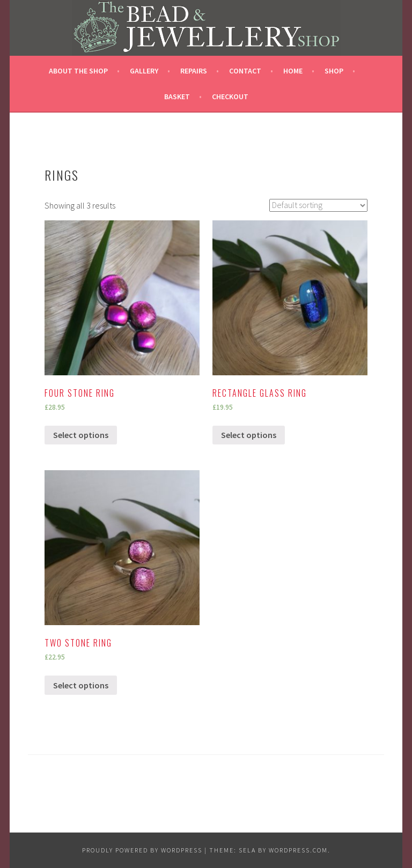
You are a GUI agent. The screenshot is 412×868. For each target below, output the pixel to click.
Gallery (144, 71)
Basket (177, 97)
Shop (334, 71)
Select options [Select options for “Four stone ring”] (81, 435)
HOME (293, 71)
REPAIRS (194, 71)
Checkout (230, 97)
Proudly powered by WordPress (142, 850)
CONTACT (245, 71)
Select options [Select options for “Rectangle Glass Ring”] (249, 435)
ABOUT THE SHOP (78, 71)
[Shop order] (318, 205)
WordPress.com (298, 850)
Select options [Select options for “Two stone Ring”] (81, 685)
